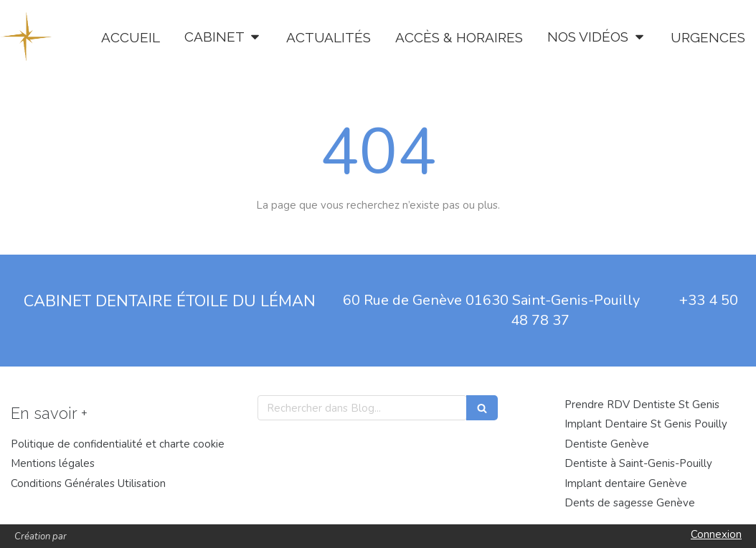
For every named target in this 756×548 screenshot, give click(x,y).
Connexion (716, 534)
